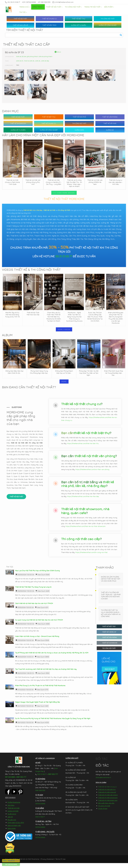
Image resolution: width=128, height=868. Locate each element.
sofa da (38, 61)
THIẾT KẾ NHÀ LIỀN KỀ (20, 25)
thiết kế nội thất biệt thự (92, 437)
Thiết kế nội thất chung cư (81, 408)
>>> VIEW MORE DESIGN (64, 193)
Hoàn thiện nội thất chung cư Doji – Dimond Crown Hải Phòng (37, 641)
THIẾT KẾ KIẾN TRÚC (49, 25)
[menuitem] (25, 7)
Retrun (58, 52)
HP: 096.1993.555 (44, 2)
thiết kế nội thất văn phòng (95, 460)
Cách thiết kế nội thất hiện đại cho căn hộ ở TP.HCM (34, 608)
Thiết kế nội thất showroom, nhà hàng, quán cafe (85, 515)
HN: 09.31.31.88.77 (13, 2)
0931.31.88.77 (41, 779)
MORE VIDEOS (64, 329)
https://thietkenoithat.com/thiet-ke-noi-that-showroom (85, 530)
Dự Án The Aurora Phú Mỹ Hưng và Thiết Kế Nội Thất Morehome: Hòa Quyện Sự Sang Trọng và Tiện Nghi (53, 723)
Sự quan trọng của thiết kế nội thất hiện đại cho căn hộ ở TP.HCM (39, 625)
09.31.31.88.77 (64, 256)
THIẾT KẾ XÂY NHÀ (110, 123)
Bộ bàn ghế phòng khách (30, 56)
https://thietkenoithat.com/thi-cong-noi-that (91, 556)
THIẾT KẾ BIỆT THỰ (78, 19)
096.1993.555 (40, 795)
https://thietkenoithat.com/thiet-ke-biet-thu (83, 447)
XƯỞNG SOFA (79, 130)
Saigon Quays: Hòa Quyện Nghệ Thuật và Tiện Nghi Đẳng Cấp (38, 707)
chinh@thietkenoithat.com (63, 2)
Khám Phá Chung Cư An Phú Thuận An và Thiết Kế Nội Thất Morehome (40, 691)
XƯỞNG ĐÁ (110, 130)
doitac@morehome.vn (103, 782)
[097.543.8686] (13, 864)
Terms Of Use (60, 864)
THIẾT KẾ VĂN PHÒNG (110, 117)
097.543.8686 (10, 782)
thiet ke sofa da (29, 61)
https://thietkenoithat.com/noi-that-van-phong (92, 473)
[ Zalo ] (5, 861)
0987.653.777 (21, 782)
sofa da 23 (20, 61)
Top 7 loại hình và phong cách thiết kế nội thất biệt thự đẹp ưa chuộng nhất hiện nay (46, 674)
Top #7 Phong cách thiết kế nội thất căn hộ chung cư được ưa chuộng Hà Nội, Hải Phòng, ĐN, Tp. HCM (52, 658)
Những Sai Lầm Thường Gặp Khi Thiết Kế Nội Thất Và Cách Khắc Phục (111, 584)
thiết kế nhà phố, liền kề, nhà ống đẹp (88, 488)
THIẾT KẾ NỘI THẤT (20, 19)
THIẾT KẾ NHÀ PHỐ (79, 117)
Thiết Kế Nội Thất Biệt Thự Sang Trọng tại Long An (33, 592)
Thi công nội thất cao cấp (81, 543)
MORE (64, 381)
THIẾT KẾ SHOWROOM (18, 123)
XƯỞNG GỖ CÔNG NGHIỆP (108, 25)
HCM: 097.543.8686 (29, 2)
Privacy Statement (48, 864)
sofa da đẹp (45, 61)
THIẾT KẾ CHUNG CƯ (49, 19)
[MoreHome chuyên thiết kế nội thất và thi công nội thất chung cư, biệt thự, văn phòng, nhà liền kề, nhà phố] (9, 10)
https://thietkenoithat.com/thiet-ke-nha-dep (83, 500)
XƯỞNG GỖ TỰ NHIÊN (79, 25)
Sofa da (19, 56)
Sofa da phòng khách (45, 56)
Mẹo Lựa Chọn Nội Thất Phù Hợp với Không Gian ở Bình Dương (37, 575)
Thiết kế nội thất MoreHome (29, 864)
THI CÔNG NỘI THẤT (108, 19)
